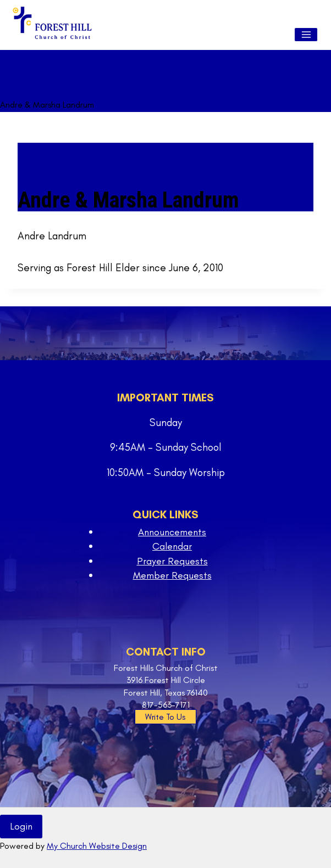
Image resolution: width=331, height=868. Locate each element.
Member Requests (172, 575)
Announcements (172, 532)
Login (21, 826)
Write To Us (165, 717)
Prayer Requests (172, 561)
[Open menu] (306, 35)
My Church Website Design (97, 846)
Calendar (172, 546)
